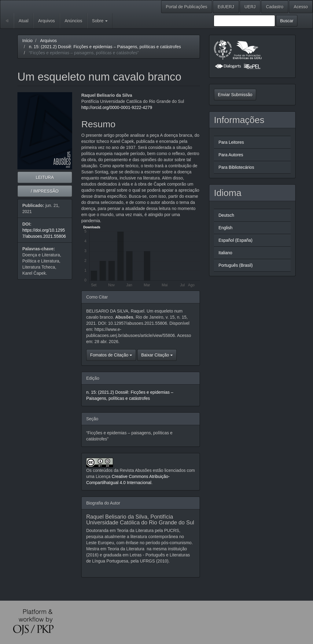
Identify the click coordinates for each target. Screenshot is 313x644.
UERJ (250, 7)
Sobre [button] (100, 21)
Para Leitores (231, 142)
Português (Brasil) (236, 265)
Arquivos (46, 21)
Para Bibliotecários (236, 167)
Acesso (301, 7)
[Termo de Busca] (244, 21)
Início (27, 41)
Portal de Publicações (187, 7)
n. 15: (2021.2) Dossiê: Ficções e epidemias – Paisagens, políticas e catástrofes (105, 47)
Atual (24, 21)
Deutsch (226, 215)
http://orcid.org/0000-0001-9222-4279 (117, 107)
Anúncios (73, 21)
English (226, 228)
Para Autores (231, 155)
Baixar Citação (157, 355)
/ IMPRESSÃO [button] (45, 191)
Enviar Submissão (235, 95)
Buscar (287, 21)
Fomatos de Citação (111, 355)
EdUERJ (226, 7)
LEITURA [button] (45, 177)
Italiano (225, 253)
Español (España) (236, 240)
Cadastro (275, 7)
